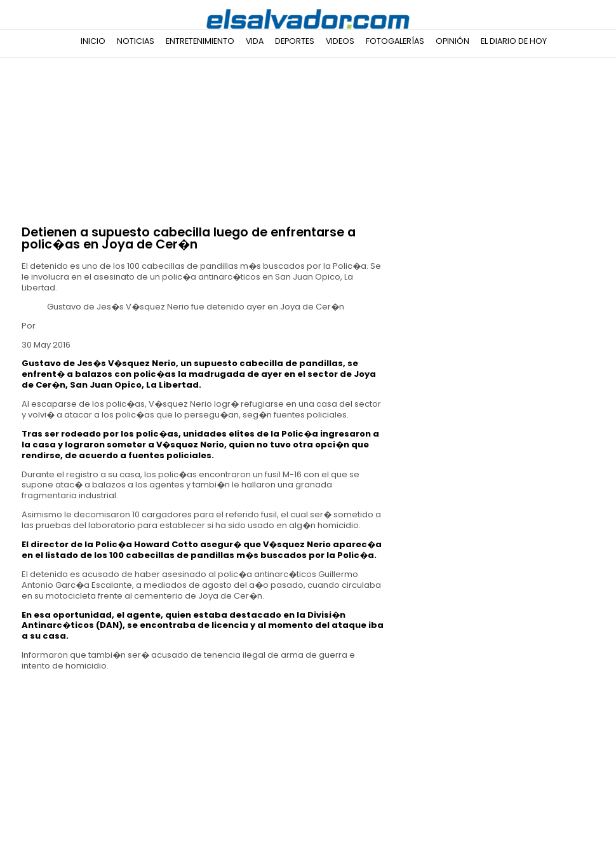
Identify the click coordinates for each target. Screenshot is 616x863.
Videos (340, 41)
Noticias (136, 41)
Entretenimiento (200, 41)
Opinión (452, 41)
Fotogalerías (395, 41)
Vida (255, 41)
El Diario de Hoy (514, 41)
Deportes (295, 41)
